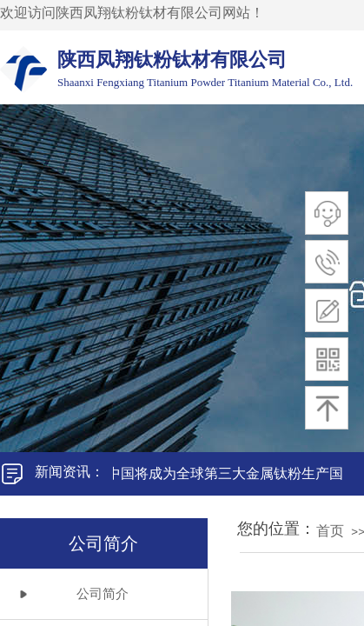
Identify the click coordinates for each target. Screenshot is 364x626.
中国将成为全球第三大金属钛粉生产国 (228, 473)
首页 (330, 531)
